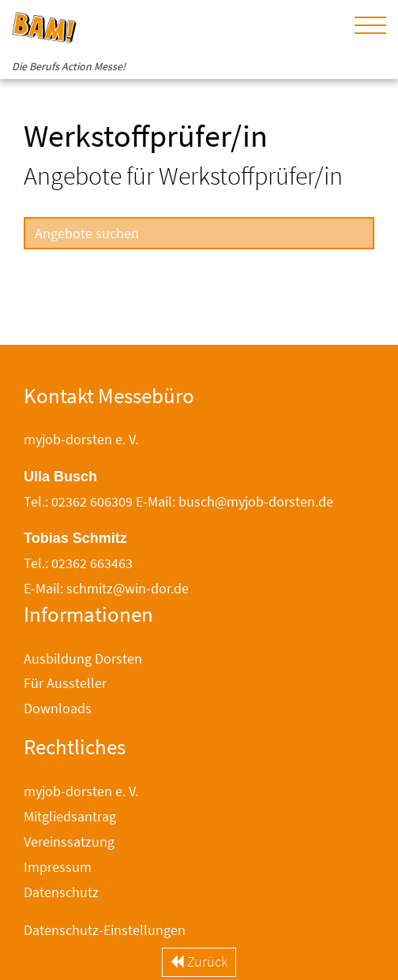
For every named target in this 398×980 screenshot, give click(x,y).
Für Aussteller (65, 683)
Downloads (58, 708)
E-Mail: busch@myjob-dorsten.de (235, 501)
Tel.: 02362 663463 (78, 563)
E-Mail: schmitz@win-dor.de (106, 588)
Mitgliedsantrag (70, 816)
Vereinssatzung (69, 842)
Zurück (199, 961)
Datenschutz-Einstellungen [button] (105, 930)
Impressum (58, 867)
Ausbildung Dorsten (83, 658)
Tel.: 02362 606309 (78, 501)
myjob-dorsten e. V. (81, 791)
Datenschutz (61, 892)
